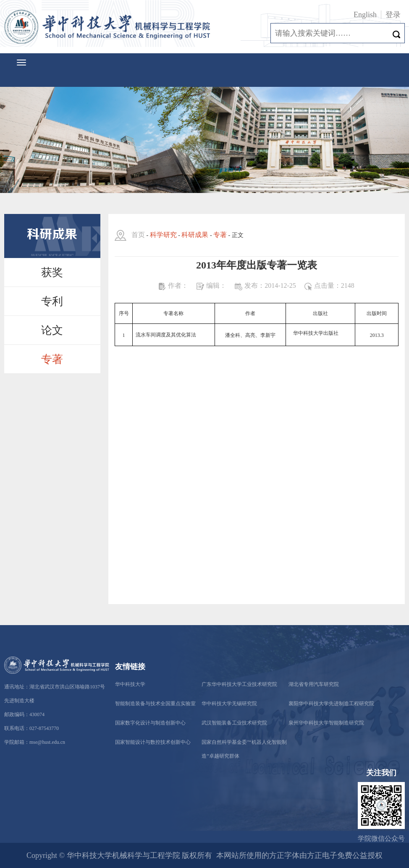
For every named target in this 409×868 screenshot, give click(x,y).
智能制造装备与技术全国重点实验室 (155, 704)
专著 (52, 359)
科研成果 (195, 235)
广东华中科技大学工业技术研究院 (239, 684)
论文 (52, 330)
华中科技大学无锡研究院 (229, 704)
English (365, 15)
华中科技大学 (130, 684)
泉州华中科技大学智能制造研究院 (326, 723)
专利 (52, 301)
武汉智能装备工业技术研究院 (234, 723)
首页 (138, 235)
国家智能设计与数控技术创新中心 (153, 742)
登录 (393, 15)
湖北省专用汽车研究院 (314, 684)
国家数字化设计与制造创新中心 (150, 723)
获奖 (52, 272)
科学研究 (163, 235)
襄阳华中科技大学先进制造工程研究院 (331, 704)
